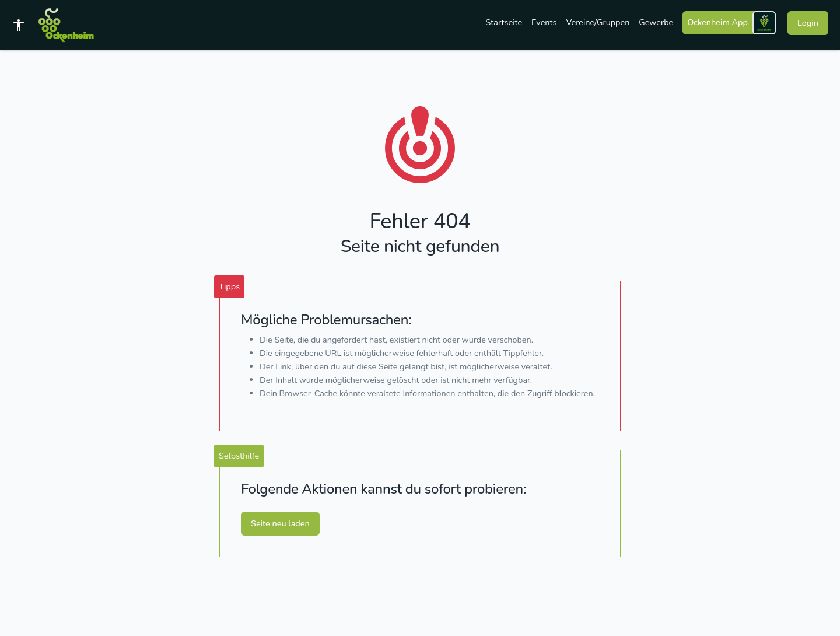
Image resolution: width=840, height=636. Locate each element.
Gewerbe (656, 22)
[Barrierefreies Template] (19, 25)
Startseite (504, 22)
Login (808, 23)
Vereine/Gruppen (598, 22)
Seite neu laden (280, 523)
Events (544, 22)
